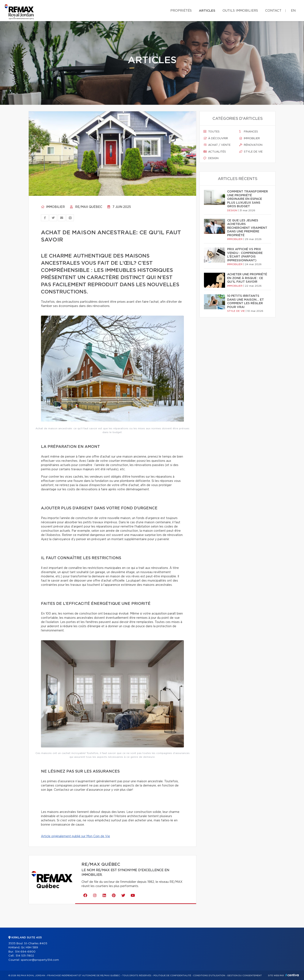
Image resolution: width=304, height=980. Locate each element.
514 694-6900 (25, 952)
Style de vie (251, 152)
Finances (249, 132)
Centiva (292, 975)
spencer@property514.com (40, 960)
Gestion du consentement (244, 976)
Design (211, 158)
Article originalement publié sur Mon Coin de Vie (75, 836)
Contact (273, 11)
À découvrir (216, 138)
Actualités (215, 152)
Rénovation (251, 145)
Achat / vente (217, 145)
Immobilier (53, 207)
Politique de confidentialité (172, 976)
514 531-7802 (25, 956)
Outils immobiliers (240, 11)
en (293, 11)
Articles (207, 11)
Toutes (212, 132)
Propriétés (181, 11)
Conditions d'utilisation (209, 976)
